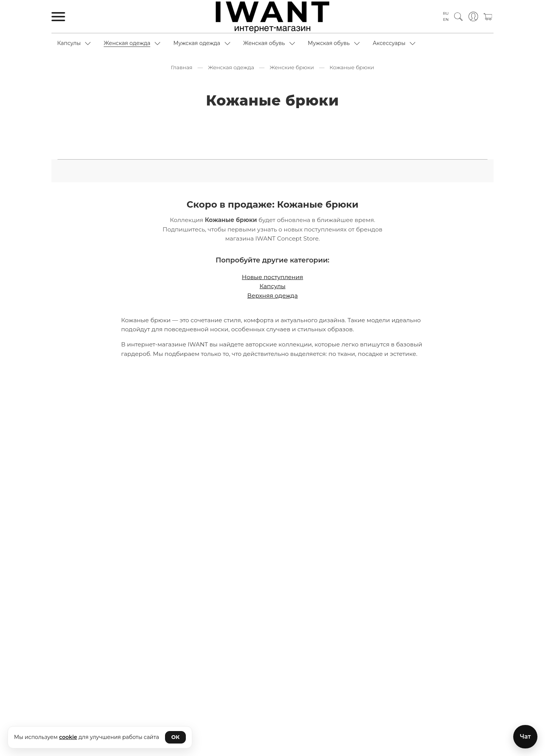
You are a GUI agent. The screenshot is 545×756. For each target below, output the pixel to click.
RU (446, 13)
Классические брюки (266, 122)
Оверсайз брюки (448, 122)
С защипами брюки (336, 135)
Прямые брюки (121, 135)
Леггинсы (403, 122)
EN (446, 19)
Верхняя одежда (272, 292)
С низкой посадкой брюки (408, 135)
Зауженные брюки (130, 122)
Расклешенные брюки (183, 135)
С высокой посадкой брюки (261, 135)
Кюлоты (370, 122)
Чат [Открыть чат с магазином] (525, 736)
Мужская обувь (329, 43)
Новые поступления (272, 273)
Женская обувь (264, 43)
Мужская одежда (197, 43)
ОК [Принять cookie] (176, 737)
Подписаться (272, 712)
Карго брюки (209, 122)
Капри (173, 122)
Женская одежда (127, 43)
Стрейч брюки (323, 149)
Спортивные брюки (267, 149)
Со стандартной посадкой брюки (185, 149)
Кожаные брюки (327, 122)
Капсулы (69, 43)
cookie (68, 737)
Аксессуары (389, 43)
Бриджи (84, 122)
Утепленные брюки (379, 149)
